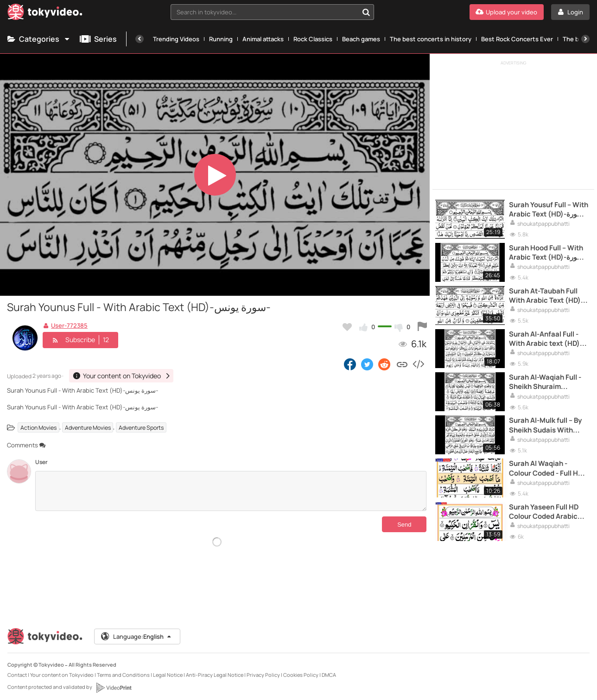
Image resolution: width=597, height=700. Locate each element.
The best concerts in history (431, 39)
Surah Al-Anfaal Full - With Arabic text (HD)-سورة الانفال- (547, 337)
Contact (17, 671)
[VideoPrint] (114, 683)
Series (98, 39)
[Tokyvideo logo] (45, 14)
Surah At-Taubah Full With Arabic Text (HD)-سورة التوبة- (547, 294)
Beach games (361, 39)
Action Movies (38, 427)
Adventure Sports (141, 427)
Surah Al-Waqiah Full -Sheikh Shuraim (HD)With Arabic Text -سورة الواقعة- (546, 379)
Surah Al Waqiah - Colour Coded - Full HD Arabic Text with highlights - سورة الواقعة (548, 465)
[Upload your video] (507, 12)
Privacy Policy (263, 671)
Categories (39, 39)
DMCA (329, 671)
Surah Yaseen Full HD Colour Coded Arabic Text (544, 507)
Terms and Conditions (123, 671)
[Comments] (231, 491)
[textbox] (265, 12)
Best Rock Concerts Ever (517, 39)
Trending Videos (176, 39)
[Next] (585, 39)
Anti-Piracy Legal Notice (215, 671)
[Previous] (140, 39)
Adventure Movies (88, 427)
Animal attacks (263, 39)
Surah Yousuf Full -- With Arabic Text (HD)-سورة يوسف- (547, 209)
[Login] (570, 12)
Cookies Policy (301, 671)
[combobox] (273, 12)
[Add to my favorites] (347, 327)
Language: (137, 632)
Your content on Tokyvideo (62, 671)
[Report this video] (422, 327)
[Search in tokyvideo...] (366, 12)
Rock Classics (313, 39)
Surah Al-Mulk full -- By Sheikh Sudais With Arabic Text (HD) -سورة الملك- (548, 422)
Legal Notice (168, 671)
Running (221, 39)
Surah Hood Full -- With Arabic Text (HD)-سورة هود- (547, 251)
